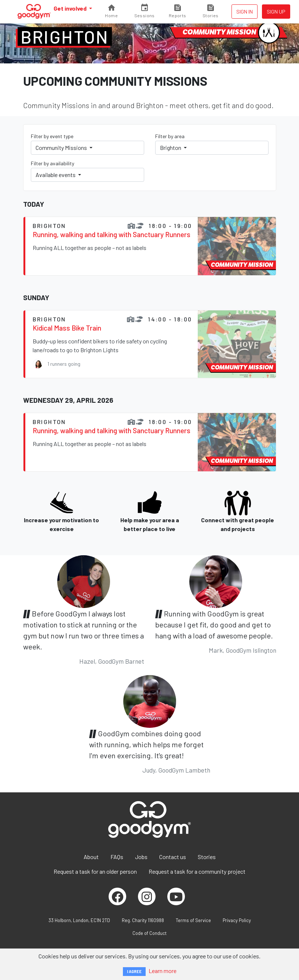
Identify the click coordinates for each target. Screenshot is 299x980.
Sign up (276, 12)
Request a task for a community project (197, 871)
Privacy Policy (237, 920)
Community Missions (62, 148)
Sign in (245, 12)
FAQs (117, 857)
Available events (56, 175)
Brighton (65, 37)
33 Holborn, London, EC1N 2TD (79, 920)
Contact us (173, 857)
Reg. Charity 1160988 (143, 920)
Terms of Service (193, 920)
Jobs (141, 857)
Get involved (71, 8)
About (91, 857)
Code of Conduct (149, 933)
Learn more (163, 971)
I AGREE (134, 971)
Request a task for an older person (95, 871)
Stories (207, 857)
